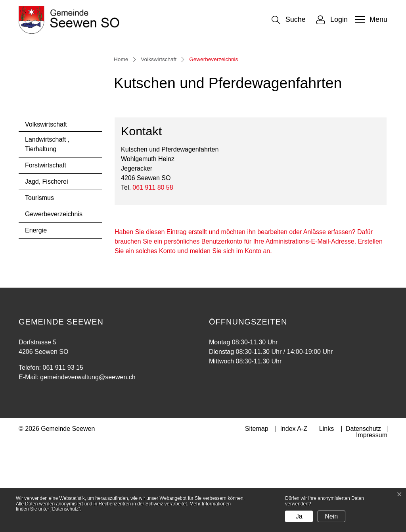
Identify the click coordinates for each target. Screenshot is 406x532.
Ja (299, 516)
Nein (331, 516)
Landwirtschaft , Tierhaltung (47, 230)
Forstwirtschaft (46, 251)
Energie (36, 316)
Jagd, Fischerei (47, 267)
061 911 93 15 (63, 453)
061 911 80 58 (153, 273)
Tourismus (39, 283)
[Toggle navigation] (370, 19)
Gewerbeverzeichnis (54, 302)
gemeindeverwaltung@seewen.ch (88, 463)
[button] (289, 20)
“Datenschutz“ (65, 509)
